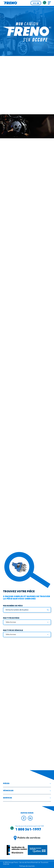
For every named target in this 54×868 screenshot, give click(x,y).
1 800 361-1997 (28, 829)
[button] (27, 783)
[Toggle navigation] (49, 3)
